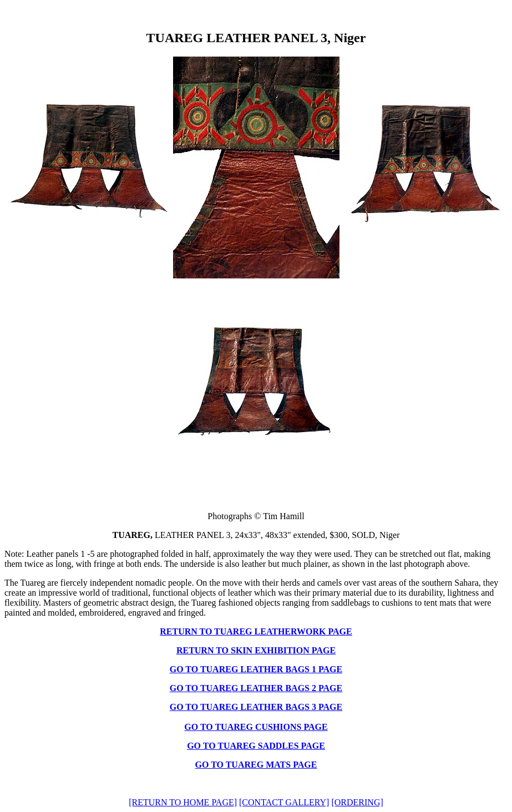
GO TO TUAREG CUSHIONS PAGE (256, 727)
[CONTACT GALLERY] (284, 802)
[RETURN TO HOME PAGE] (183, 802)
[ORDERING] (357, 802)
